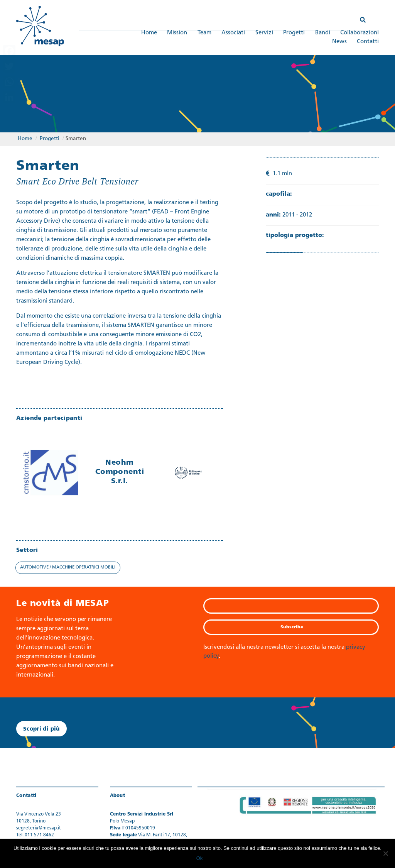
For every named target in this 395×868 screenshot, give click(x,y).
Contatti (368, 42)
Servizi (264, 33)
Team (204, 33)
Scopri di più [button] (41, 729)
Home (149, 33)
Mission (177, 33)
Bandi (323, 33)
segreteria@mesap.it (39, 828)
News (339, 42)
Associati (233, 33)
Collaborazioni (360, 33)
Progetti (294, 33)
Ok (200, 858)
